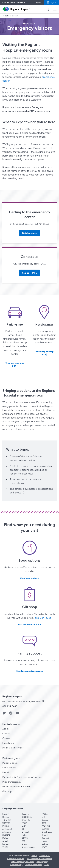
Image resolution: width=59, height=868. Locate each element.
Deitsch (6, 838)
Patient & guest (10, 16)
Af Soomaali (7, 829)
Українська (27, 817)
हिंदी (23, 841)
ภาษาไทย (46, 826)
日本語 (25, 838)
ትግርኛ (44, 847)
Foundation (8, 743)
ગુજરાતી (45, 814)
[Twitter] (4, 714)
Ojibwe (45, 844)
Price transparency (12, 782)
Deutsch (26, 832)
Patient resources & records (16, 787)
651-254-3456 (10, 706)
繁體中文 (6, 823)
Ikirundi (45, 835)
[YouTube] (17, 714)
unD (24, 826)
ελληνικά (45, 829)
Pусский (6, 826)
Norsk (44, 841)
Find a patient (9, 768)
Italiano (45, 820)
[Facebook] (11, 714)
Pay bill (6, 772)
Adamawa (7, 832)
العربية (5, 841)
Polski (24, 835)
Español (6, 814)
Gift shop (7, 791)
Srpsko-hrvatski (28, 847)
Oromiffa (26, 820)
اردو (43, 817)
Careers (6, 738)
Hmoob (6, 817)
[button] (51, 2)
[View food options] (29, 578)
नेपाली (44, 823)
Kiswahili (45, 838)
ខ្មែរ (23, 829)
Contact (6, 734)
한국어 (5, 847)
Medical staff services (13, 748)
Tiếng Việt (7, 820)
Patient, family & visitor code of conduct (22, 777)
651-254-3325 (43, 618)
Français (6, 844)
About (5, 729)
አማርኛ (25, 823)
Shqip (24, 844)
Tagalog (25, 814)
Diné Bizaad (47, 832)
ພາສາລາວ (6, 835)
